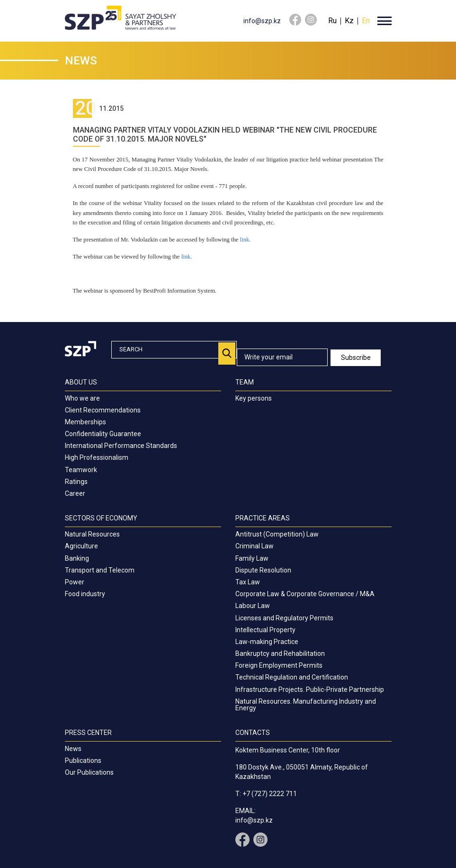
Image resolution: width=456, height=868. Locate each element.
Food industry (85, 594)
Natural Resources (92, 534)
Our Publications (89, 772)
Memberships (85, 422)
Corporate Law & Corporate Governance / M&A (305, 594)
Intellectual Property (265, 630)
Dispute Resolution (263, 570)
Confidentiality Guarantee (103, 434)
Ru (332, 21)
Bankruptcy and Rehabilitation (280, 653)
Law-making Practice (267, 642)
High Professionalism (97, 457)
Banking (77, 558)
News (73, 749)
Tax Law (248, 582)
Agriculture (81, 546)
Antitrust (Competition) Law (277, 534)
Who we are (82, 398)
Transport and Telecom (100, 570)
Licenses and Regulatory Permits (284, 618)
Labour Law (253, 606)
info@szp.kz (262, 21)
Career (75, 493)
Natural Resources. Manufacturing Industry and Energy (306, 705)
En (366, 21)
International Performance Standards (121, 446)
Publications (83, 761)
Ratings (76, 482)
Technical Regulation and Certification (292, 677)
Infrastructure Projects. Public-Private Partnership (310, 689)
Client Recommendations (103, 410)
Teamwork (81, 470)
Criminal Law (255, 546)
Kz (349, 21)
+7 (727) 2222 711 (270, 794)
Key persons (254, 398)
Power (75, 582)
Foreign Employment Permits (279, 665)
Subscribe (356, 358)
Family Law (252, 558)
